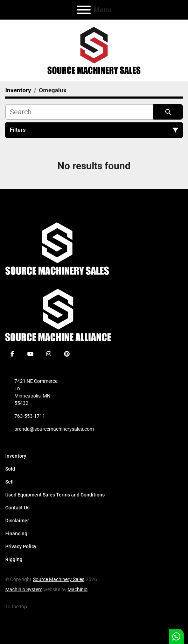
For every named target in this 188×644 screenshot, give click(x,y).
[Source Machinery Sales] (57, 248)
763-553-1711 (30, 416)
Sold (10, 469)
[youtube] (30, 354)
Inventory (16, 456)
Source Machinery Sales (59, 579)
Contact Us (17, 508)
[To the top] (20, 607)
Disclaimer (17, 521)
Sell (9, 482)
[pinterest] (67, 354)
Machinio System (24, 589)
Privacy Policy (21, 546)
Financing (16, 534)
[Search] (79, 112)
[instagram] (49, 354)
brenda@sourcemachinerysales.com (54, 429)
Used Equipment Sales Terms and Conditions (55, 495)
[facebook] (12, 354)
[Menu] (84, 10)
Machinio (78, 589)
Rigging (14, 559)
